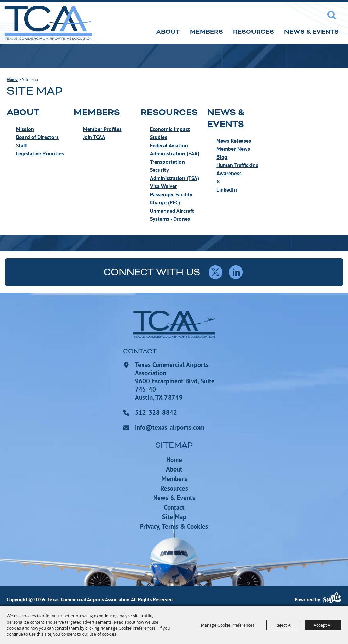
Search (332, 15)
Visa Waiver (163, 186)
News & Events (311, 32)
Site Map (174, 517)
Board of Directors (37, 137)
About (168, 32)
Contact (174, 507)
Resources (254, 32)
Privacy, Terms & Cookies (174, 526)
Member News (233, 149)
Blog (222, 157)
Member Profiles (102, 129)
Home (12, 79)
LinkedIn (227, 189)
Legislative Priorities (40, 153)
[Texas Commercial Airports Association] (48, 23)
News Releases (234, 141)
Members (206, 32)
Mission (25, 129)
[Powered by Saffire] (332, 598)
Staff (21, 145)
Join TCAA (94, 137)
